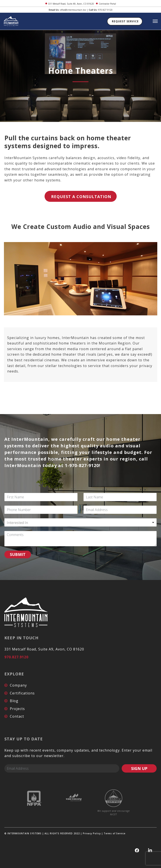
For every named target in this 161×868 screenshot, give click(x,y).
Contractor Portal (107, 4)
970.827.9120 (105, 10)
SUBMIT (18, 554)
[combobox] (80, 522)
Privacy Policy (92, 833)
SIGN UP (139, 768)
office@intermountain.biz (73, 10)
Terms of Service (115, 833)
